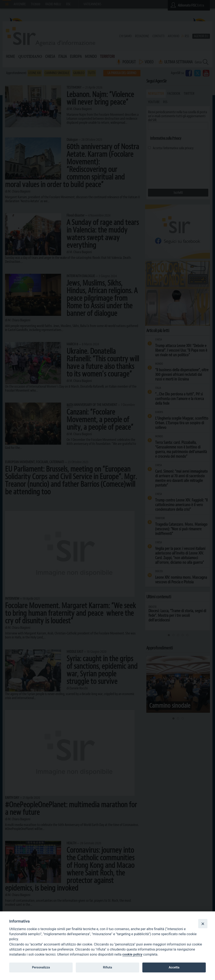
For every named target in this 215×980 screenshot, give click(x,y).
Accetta (174, 967)
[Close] (203, 924)
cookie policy (132, 954)
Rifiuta (107, 967)
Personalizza (41, 967)
